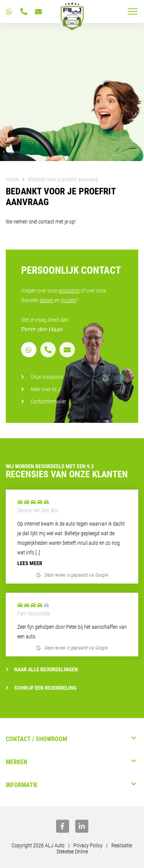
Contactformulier (48, 401)
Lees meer (30, 563)
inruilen (68, 300)
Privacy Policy (88, 845)
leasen (47, 300)
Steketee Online (72, 852)
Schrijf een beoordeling (41, 688)
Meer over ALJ (46, 389)
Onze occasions (47, 377)
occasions (69, 291)
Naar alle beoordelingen (42, 669)
